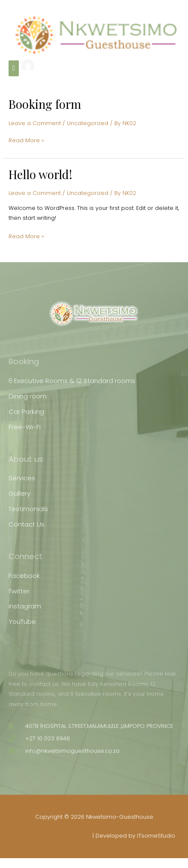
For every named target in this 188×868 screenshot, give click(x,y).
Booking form (45, 104)
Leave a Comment (35, 123)
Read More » (26, 140)
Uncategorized (88, 123)
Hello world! (40, 174)
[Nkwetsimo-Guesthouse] (95, 35)
